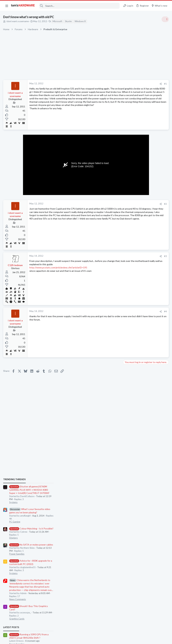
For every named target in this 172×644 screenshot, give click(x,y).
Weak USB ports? (139, 370)
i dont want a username (17, 21)
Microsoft (58, 21)
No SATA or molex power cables (146, 247)
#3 (112, 256)
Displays (128, 241)
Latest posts (126, 330)
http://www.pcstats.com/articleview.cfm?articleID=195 (58, 267)
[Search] (79, 6)
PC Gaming (130, 224)
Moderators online (130, 440)
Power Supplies (132, 257)
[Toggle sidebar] (165, 19)
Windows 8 (80, 21)
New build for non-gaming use (145, 425)
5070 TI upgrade (138, 383)
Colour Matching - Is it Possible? (146, 231)
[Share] (107, 84)
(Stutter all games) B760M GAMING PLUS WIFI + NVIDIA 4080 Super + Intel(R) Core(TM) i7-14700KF (144, 193)
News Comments (133, 302)
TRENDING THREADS (130, 182)
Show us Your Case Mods (142, 412)
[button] (7, 6)
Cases (127, 419)
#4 (112, 311)
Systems (128, 205)
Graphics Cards (132, 321)
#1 (112, 84)
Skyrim (69, 21)
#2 (112, 204)
